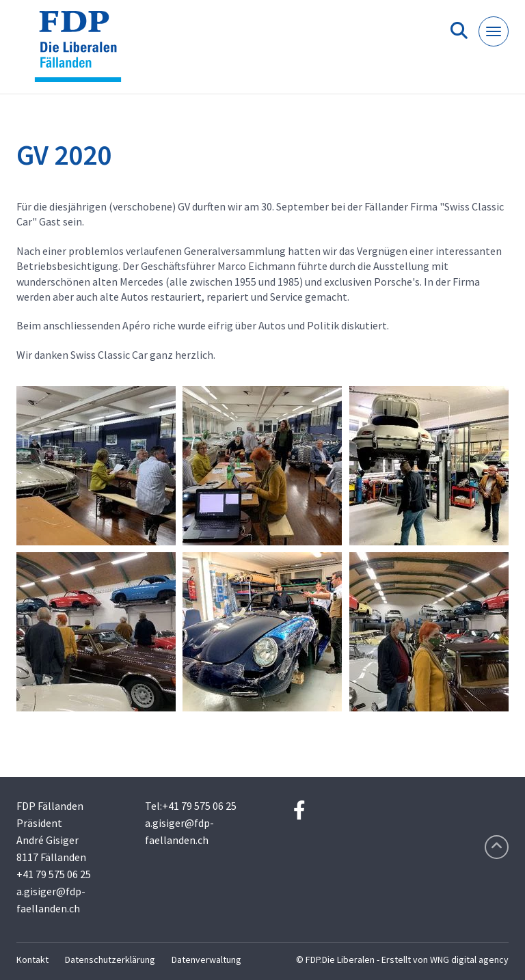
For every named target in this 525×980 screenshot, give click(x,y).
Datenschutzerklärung (110, 959)
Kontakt (32, 959)
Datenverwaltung (206, 959)
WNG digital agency (469, 959)
